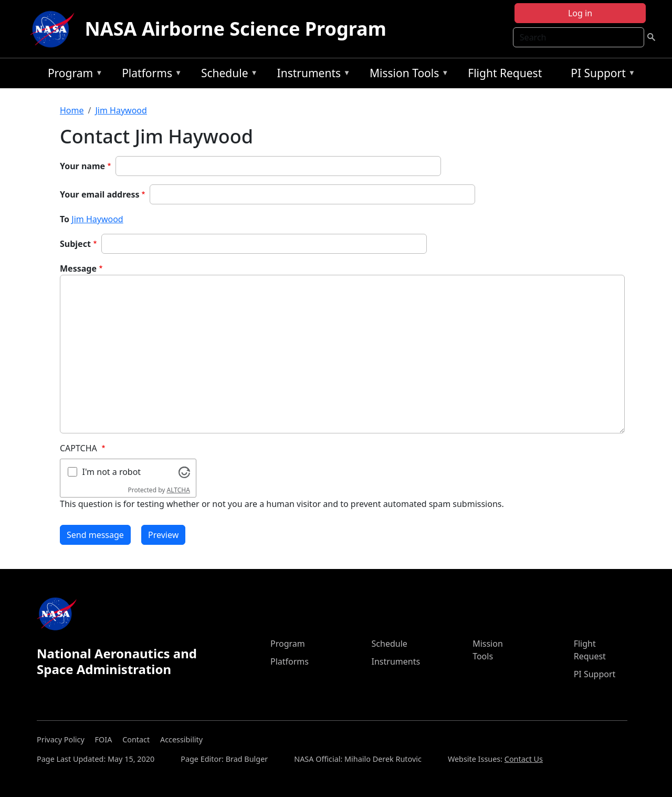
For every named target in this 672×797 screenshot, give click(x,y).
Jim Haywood (121, 110)
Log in (580, 13)
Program (73, 75)
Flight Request (505, 73)
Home (72, 110)
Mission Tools (407, 75)
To (65, 219)
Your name (82, 166)
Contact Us (524, 759)
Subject (75, 244)
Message (78, 268)
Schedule (227, 75)
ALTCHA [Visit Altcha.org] (178, 490)
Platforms (149, 75)
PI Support (600, 75)
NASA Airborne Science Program (236, 29)
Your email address (100, 194)
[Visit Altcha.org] (184, 471)
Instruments (311, 75)
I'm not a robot (112, 472)
